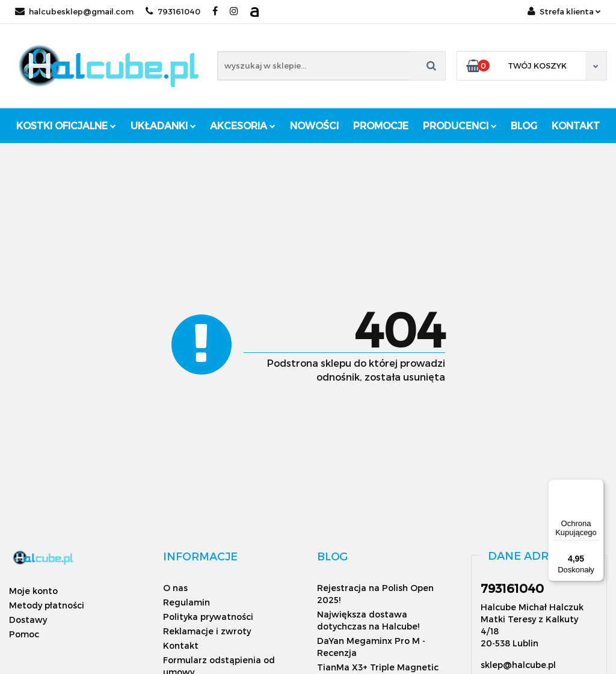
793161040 (173, 11)
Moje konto (33, 591)
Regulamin (186, 602)
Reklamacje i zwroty (207, 631)
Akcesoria (243, 125)
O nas (175, 588)
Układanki (163, 125)
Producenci (460, 125)
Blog (524, 125)
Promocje (381, 125)
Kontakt (576, 125)
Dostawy (28, 620)
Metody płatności (47, 605)
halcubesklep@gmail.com (74, 11)
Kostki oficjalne (66, 125)
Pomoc (24, 634)
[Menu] (597, 486)
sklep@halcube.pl (518, 665)
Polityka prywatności (208, 617)
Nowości (314, 125)
